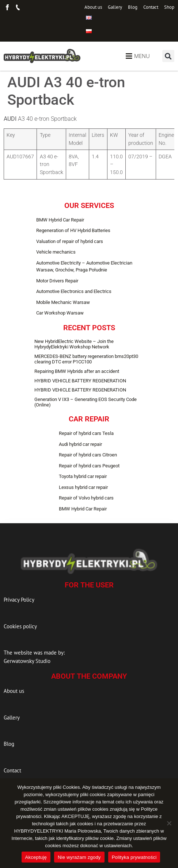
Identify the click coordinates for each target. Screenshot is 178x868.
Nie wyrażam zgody (79, 857)
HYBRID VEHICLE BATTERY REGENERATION (80, 381)
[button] (168, 56)
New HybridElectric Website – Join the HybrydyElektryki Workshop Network (74, 344)
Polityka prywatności (134, 857)
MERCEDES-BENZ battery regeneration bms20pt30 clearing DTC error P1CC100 (86, 359)
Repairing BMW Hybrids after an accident (77, 371)
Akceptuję (36, 857)
